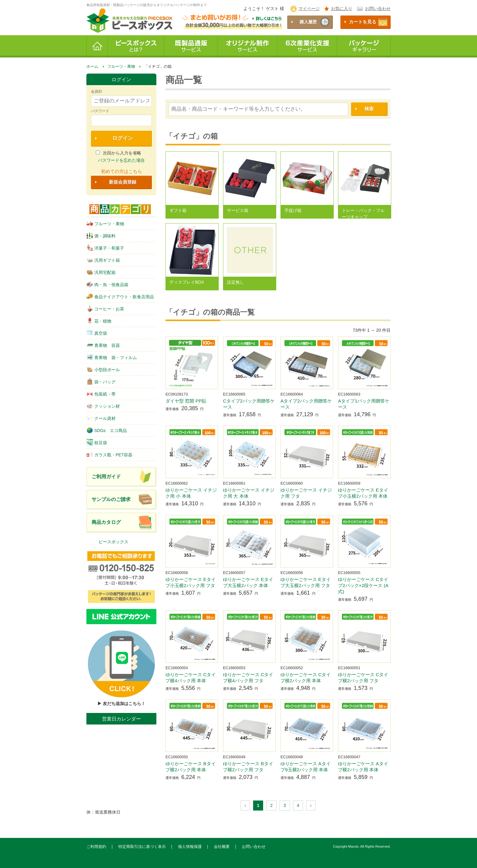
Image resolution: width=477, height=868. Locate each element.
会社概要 (222, 847)
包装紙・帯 (101, 394)
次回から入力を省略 (118, 153)
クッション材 (103, 406)
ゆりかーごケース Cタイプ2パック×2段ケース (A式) (363, 585)
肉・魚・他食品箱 (107, 284)
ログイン (123, 138)
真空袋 (97, 333)
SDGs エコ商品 (107, 430)
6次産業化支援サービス (307, 46)
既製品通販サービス (191, 46)
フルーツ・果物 (105, 223)
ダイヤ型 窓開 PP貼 (186, 401)
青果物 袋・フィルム (112, 357)
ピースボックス (113, 542)
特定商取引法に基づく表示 (142, 847)
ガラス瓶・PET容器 (109, 455)
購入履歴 (308, 22)
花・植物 (99, 321)
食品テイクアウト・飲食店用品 (120, 296)
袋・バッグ (101, 382)
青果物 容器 (103, 345)
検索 (369, 109)
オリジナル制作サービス (248, 46)
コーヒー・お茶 (105, 309)
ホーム (97, 46)
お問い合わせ (378, 9)
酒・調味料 (101, 236)
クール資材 (101, 418)
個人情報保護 (190, 847)
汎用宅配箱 (101, 272)
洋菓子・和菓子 (105, 248)
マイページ (309, 9)
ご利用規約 (96, 847)
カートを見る (363, 22)
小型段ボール (103, 369)
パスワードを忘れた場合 (121, 160)
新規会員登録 (123, 182)
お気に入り (342, 9)
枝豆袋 (97, 442)
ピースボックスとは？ (136, 46)
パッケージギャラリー (364, 46)
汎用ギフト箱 (103, 260)
